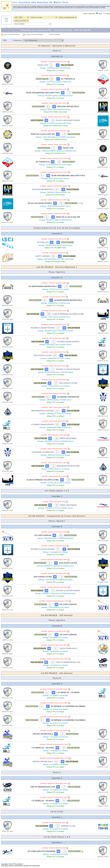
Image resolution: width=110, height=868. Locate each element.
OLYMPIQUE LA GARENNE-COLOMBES (68, 706)
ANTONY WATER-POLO (43, 734)
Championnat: (17, 40)
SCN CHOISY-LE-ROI (43, 355)
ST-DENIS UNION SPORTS (68, 342)
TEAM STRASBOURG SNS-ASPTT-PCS (43, 93)
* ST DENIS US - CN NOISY (68, 692)
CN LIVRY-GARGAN (43, 535)
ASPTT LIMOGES (43, 256)
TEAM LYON (43, 65)
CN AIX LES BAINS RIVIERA (68, 120)
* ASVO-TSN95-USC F (68, 648)
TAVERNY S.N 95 (68, 826)
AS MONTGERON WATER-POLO (43, 286)
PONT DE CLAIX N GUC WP (43, 134)
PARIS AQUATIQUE (68, 438)
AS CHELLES (43, 242)
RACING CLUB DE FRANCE (43, 328)
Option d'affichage (89, 14)
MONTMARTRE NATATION (43, 411)
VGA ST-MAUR (67, 65)
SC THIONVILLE (68, 79)
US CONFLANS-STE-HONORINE (41, 851)
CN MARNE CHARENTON (68, 397)
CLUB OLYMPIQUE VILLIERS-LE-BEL (68, 314)
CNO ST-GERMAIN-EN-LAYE (68, 662)
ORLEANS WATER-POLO (68, 106)
